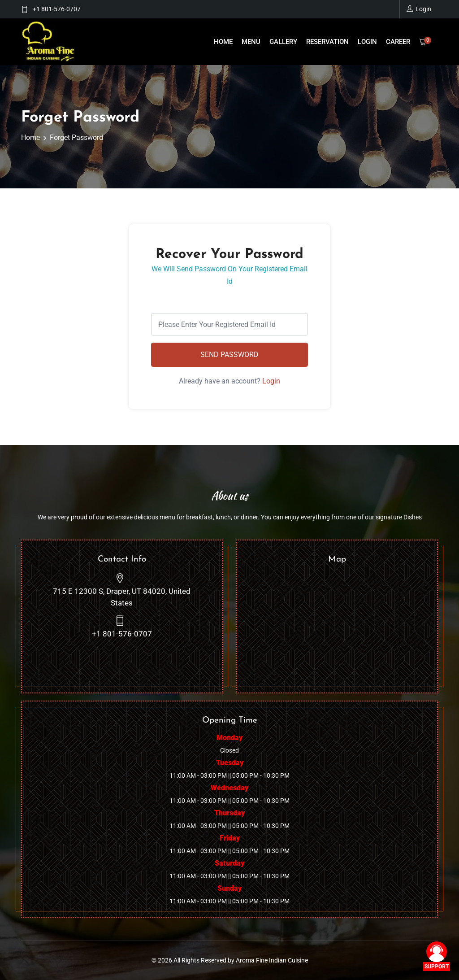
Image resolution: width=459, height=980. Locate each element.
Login (367, 42)
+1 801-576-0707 (57, 9)
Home (223, 42)
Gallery (283, 42)
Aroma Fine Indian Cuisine (272, 960)
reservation (327, 42)
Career (398, 42)
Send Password (229, 355)
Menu (251, 42)
